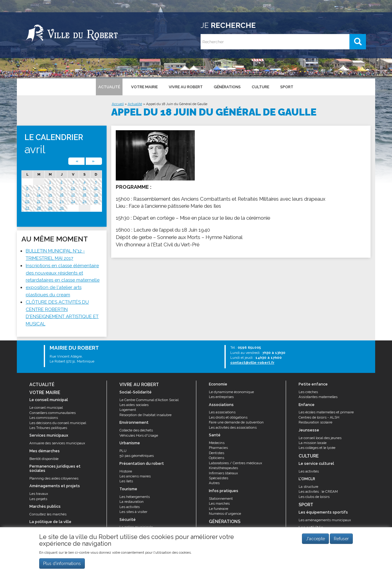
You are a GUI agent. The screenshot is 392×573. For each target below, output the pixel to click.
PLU (123, 451)
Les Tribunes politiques (48, 428)
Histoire (126, 471)
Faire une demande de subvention (236, 422)
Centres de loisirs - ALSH (319, 417)
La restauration (132, 502)
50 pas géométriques (137, 456)
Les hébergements (135, 497)
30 (62, 208)
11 (85, 188)
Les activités (130, 507)
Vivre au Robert (186, 87)
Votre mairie (144, 87)
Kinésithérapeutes (223, 468)
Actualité (109, 87)
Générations (227, 87)
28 (39, 208)
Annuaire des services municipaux (57, 443)
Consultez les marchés (48, 514)
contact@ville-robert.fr (252, 362)
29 (50, 208)
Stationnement (221, 499)
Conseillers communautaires (53, 413)
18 (84, 195)
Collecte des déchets (136, 430)
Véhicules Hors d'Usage (139, 435)
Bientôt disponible (44, 459)
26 (96, 201)
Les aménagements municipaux (325, 520)
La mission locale (313, 443)
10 (73, 188)
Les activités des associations (233, 427)
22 (50, 201)
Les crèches (308, 392)
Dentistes (217, 453)
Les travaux (39, 494)
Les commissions (44, 418)
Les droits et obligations (228, 417)
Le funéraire (219, 509)
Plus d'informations (62, 564)
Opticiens (217, 458)
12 (96, 188)
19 (96, 195)
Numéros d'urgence (225, 514)
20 (27, 201)
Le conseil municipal (46, 408)
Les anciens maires (135, 476)
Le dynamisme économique (231, 392)
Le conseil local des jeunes (320, 438)
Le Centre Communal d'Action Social (149, 400)
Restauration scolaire (315, 422)
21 (39, 201)
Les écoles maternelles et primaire (326, 412)
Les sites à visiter (133, 512)
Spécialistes (219, 478)
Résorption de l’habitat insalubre (145, 415)
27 (27, 208)
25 (85, 201)
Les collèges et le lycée (317, 448)
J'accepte (315, 539)
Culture (260, 87)
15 (50, 195)
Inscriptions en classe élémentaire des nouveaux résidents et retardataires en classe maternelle (63, 273)
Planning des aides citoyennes (54, 478)
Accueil (118, 104)
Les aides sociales (134, 405)
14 (39, 195)
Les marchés (219, 503)
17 (73, 195)
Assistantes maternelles (318, 397)
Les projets (38, 499)
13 (27, 195)
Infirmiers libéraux (223, 473)
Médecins (217, 443)
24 (73, 201)
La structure (308, 487)
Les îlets (126, 481)
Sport (287, 87)
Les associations (222, 412)
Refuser (341, 539)
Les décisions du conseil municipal (58, 423)
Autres (214, 483)
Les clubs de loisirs (314, 497)
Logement (128, 410)
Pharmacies (218, 448)
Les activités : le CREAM (318, 491)
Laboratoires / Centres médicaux (236, 463)
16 (62, 195)
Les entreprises (221, 397)
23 (62, 201)
